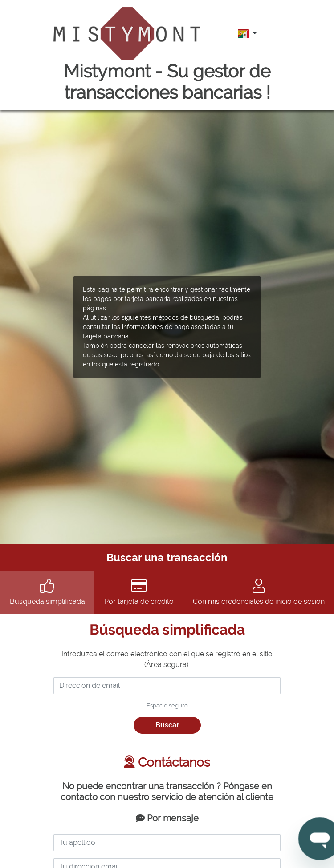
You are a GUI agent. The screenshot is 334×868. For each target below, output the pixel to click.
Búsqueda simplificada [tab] (47, 592)
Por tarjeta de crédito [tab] (139, 592)
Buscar (167, 725)
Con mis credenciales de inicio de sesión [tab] (259, 592)
